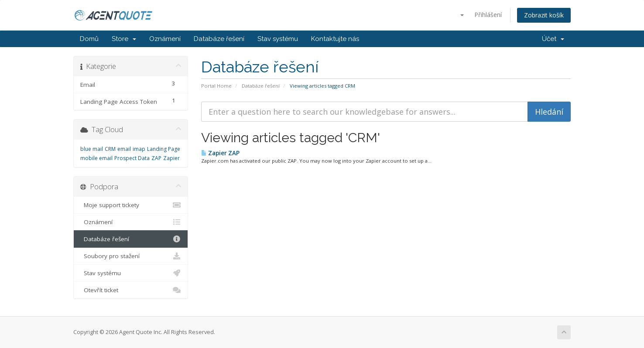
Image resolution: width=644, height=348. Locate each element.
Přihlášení (488, 15)
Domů (89, 39)
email (124, 149)
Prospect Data (132, 158)
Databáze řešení (219, 39)
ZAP (156, 158)
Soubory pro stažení (131, 256)
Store (124, 39)
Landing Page (164, 149)
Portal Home (216, 86)
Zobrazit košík (544, 15)
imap (139, 149)
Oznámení (165, 39)
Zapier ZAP (220, 153)
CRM (110, 149)
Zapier (171, 158)
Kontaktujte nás (335, 39)
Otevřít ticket (131, 290)
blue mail (92, 149)
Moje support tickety (131, 205)
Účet (553, 39)
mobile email (96, 158)
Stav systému (278, 39)
